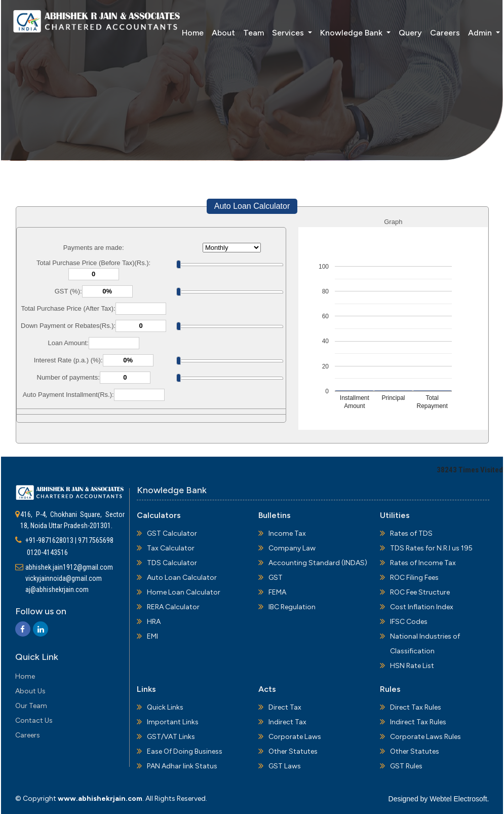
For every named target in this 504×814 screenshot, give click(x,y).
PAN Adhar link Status (182, 766)
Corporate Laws (295, 737)
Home (178, 32)
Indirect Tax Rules (418, 722)
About (209, 32)
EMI (152, 636)
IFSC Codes (409, 622)
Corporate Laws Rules (425, 737)
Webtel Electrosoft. (459, 799)
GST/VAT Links (171, 737)
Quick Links (165, 707)
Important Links (173, 722)
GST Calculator (172, 533)
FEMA (277, 592)
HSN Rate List (412, 666)
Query (396, 32)
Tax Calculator (171, 548)
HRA (154, 622)
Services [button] (274, 32)
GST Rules (406, 766)
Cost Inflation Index (422, 607)
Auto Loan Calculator (252, 206)
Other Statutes (293, 751)
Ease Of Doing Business (185, 751)
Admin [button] (466, 32)
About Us (30, 691)
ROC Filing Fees (414, 578)
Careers (430, 32)
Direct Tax (285, 707)
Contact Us (34, 720)
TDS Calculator (172, 563)
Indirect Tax (287, 722)
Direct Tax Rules (416, 707)
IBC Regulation (292, 607)
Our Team (31, 706)
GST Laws (285, 766)
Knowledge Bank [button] (338, 32)
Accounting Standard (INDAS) (318, 563)
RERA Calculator (173, 607)
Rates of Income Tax (423, 563)
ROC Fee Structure (420, 592)
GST (276, 578)
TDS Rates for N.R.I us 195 (431, 548)
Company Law (292, 548)
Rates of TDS (411, 533)
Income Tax (287, 533)
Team (239, 32)
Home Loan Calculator (184, 592)
